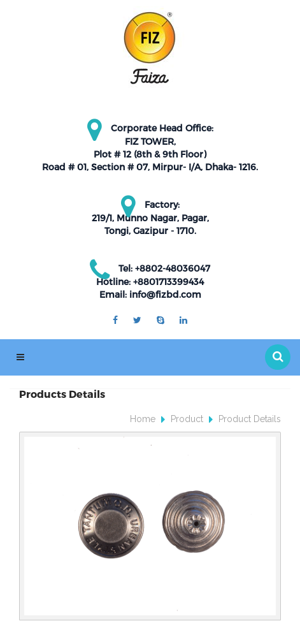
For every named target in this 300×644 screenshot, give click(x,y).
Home (143, 419)
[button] (278, 357)
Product (187, 419)
